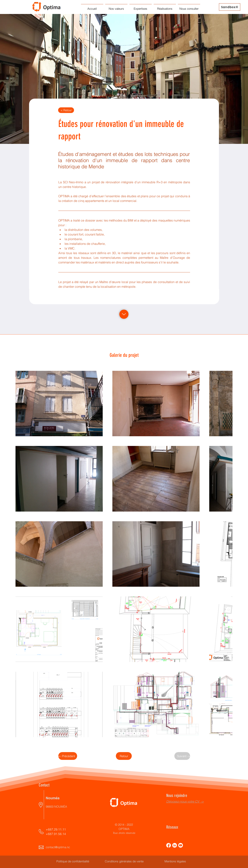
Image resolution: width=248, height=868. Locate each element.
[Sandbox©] (230, 7)
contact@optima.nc (58, 847)
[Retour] (124, 756)
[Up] (124, 314)
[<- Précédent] (68, 756)
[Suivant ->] (182, 756)
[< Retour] (66, 110)
